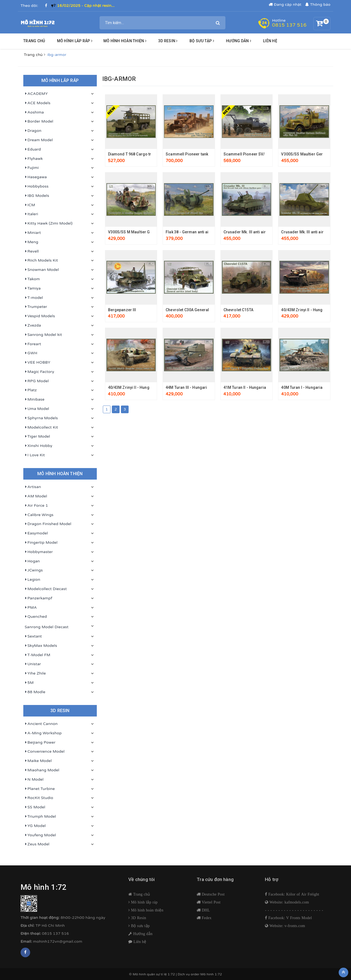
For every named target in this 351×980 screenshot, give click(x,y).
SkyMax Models (41, 646)
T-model (34, 298)
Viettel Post (210, 902)
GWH (31, 353)
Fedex (206, 918)
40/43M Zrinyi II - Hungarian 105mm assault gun (152, 387)
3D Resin (138, 918)
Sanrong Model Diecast (47, 627)
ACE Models (38, 103)
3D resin (168, 41)
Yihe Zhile (35, 673)
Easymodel (36, 533)
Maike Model (38, 761)
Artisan (33, 487)
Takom (32, 279)
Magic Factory (39, 372)
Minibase (35, 400)
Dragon (33, 131)
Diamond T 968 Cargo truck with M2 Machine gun (152, 154)
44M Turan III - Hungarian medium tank (201, 387)
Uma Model (37, 409)
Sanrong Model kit (43, 335)
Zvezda (33, 325)
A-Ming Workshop (43, 733)
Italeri (31, 214)
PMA (31, 608)
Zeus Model (37, 844)
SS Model (35, 807)
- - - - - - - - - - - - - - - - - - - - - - (294, 910)
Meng (32, 242)
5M (29, 683)
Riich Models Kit (41, 260)
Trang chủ (34, 41)
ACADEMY (36, 94)
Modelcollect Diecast (46, 589)
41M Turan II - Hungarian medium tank (258, 387)
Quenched (36, 617)
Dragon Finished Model (48, 524)
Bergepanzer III (122, 310)
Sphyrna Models (41, 418)
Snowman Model (42, 270)
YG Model (35, 826)
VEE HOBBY (37, 362)
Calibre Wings (39, 515)
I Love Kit (35, 455)
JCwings (34, 570)
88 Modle (35, 692)
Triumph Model (40, 817)
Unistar (33, 664)
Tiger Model (37, 437)
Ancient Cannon (41, 724)
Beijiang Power (40, 743)
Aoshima (34, 112)
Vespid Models (40, 316)
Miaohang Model (42, 770)
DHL (205, 910)
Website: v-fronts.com (287, 926)
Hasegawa (36, 177)
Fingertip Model (41, 543)
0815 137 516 (289, 25)
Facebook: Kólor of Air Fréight (293, 894)
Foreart (33, 344)
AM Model (36, 496)
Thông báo (318, 5)
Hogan (32, 561)
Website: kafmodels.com (288, 902)
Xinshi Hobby (39, 446)
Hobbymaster (39, 552)
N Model (34, 780)
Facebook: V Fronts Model (289, 918)
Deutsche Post (213, 894)
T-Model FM (38, 655)
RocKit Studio (39, 798)
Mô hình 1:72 (211, 974)
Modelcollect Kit (41, 427)
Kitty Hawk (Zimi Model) (49, 223)
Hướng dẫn (142, 934)
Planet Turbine (40, 789)
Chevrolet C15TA (238, 310)
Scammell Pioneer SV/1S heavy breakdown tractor (270, 154)
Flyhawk (34, 159)
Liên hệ (270, 41)
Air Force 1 (36, 506)
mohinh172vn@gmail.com (58, 941)
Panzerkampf (39, 598)
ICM (30, 205)
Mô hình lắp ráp (75, 41)
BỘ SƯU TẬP (202, 41)
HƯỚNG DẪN (239, 41)
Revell (32, 251)
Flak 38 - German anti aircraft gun (196, 232)
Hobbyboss (37, 186)
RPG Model (37, 381)
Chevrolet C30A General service (195, 310)
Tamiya (33, 288)
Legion (32, 580)
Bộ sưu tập (140, 926)
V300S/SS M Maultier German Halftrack (144, 232)
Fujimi (32, 168)
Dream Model (39, 140)
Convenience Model (45, 752)
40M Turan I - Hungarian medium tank (315, 387)
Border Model (39, 121)
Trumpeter (36, 307)
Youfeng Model (40, 835)
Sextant (33, 636)
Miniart (33, 233)
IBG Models (37, 196)
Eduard (33, 149)
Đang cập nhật (285, 5)
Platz (31, 390)
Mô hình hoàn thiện (125, 41)
